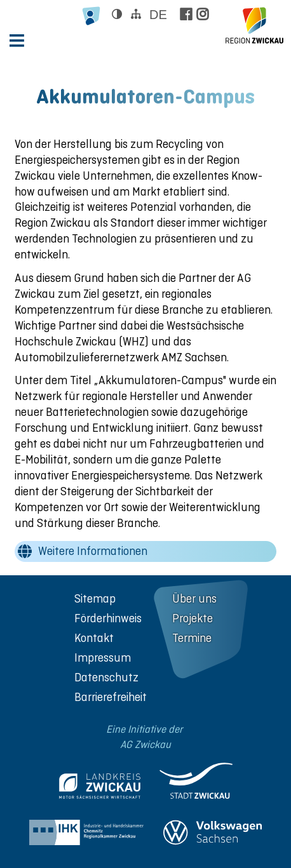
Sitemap (95, 598)
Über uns (194, 598)
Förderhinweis (108, 618)
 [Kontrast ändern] (117, 14)
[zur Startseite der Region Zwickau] (254, 25)
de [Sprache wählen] (158, 15)
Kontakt (94, 638)
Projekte (193, 618)
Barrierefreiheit (111, 697)
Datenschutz (106, 677)
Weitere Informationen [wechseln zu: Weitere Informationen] (93, 551)
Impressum (103, 658)
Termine (192, 638)
